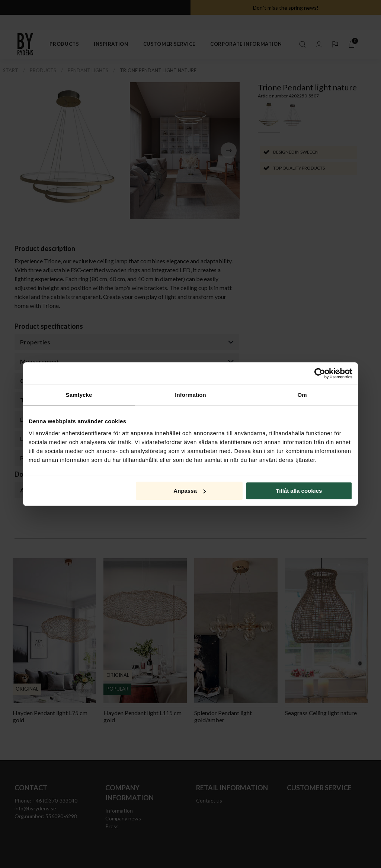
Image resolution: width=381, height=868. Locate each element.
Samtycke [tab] (79, 395)
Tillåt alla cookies (299, 491)
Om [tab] (302, 395)
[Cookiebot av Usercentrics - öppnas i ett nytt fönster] (320, 373)
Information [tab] (190, 395)
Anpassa (190, 491)
